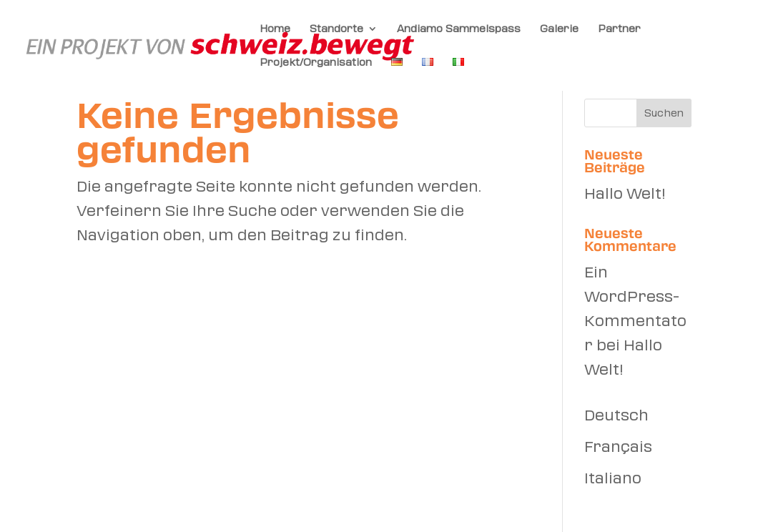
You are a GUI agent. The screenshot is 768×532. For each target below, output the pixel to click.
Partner (619, 29)
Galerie (559, 29)
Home (275, 29)
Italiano (613, 478)
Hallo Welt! (625, 194)
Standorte (336, 29)
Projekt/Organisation (316, 62)
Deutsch (616, 415)
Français (618, 447)
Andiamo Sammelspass (459, 29)
